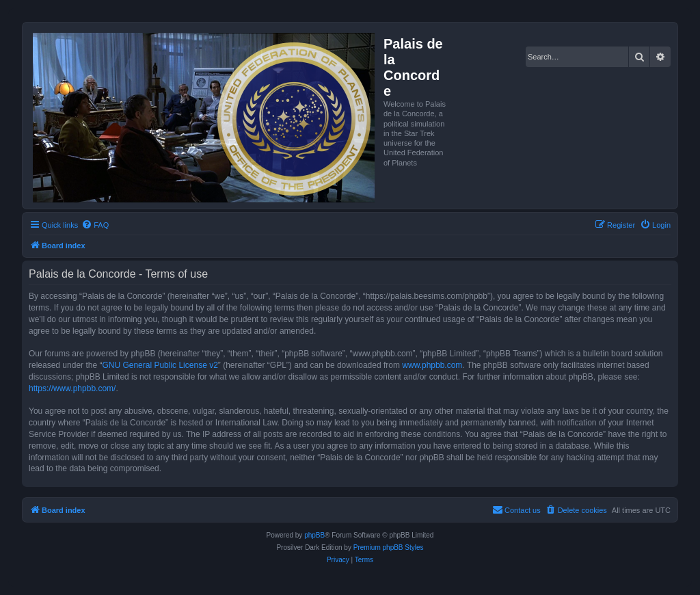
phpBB (314, 535)
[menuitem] (95, 225)
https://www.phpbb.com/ (72, 388)
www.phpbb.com (432, 365)
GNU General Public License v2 (160, 365)
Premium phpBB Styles (389, 547)
